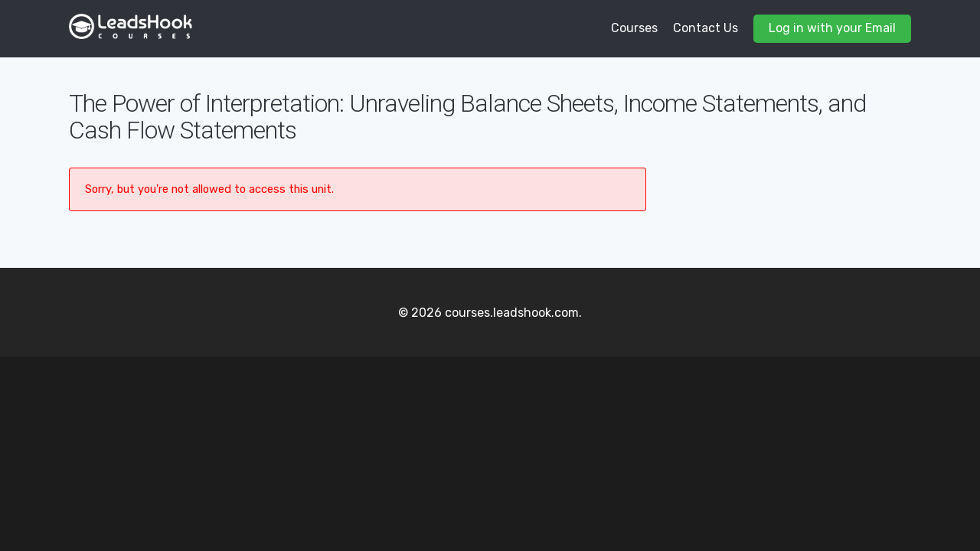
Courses (634, 28)
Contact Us (706, 28)
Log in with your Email (832, 28)
